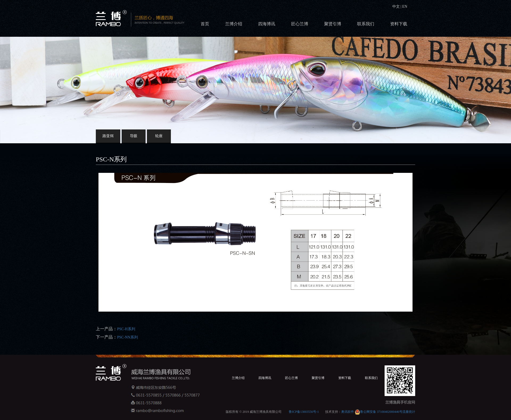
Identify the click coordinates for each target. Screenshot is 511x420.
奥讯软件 (348, 412)
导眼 (134, 136)
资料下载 (399, 24)
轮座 (159, 136)
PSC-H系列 (126, 329)
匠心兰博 (300, 24)
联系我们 (366, 24)
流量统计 (409, 412)
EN (404, 7)
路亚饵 (108, 136)
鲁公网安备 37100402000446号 (379, 412)
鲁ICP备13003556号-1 (304, 412)
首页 (205, 24)
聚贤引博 (333, 24)
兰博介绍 (234, 24)
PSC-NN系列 (127, 337)
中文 (397, 7)
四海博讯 (267, 24)
